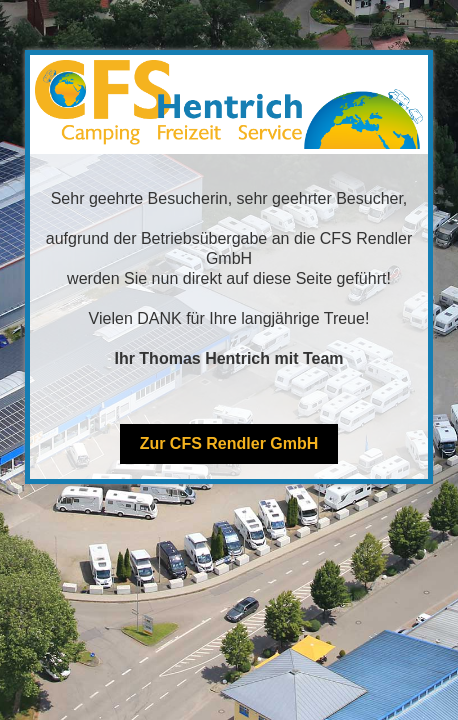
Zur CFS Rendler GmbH (229, 443)
